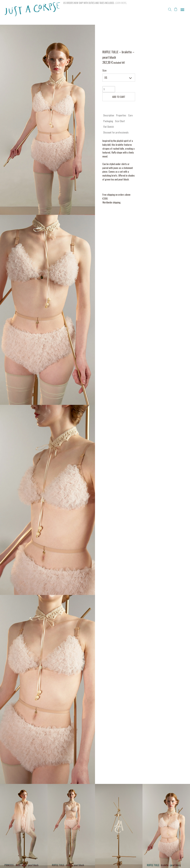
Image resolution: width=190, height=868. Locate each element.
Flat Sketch (109, 127)
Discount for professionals (116, 132)
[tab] (109, 115)
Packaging (108, 121)
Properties (121, 115)
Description (109, 115)
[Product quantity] (109, 89)
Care (130, 115)
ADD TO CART (119, 97)
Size (104, 70)
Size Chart (120, 121)
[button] (170, 9)
